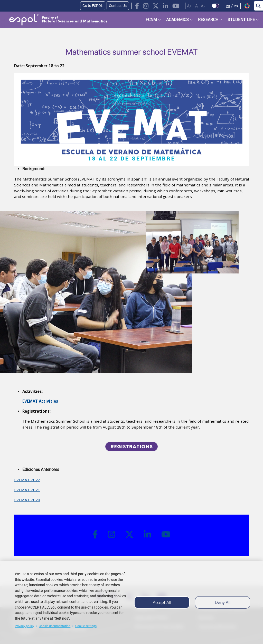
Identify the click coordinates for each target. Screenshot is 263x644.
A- (203, 6)
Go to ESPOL (93, 6)
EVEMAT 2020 (27, 500)
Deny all (223, 602)
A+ (190, 6)
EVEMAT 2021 (27, 490)
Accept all (162, 602)
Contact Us (118, 6)
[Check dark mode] (216, 6)
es (236, 6)
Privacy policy (25, 626)
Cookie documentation (55, 626)
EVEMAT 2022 (27, 480)
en (228, 6)
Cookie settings (86, 626)
